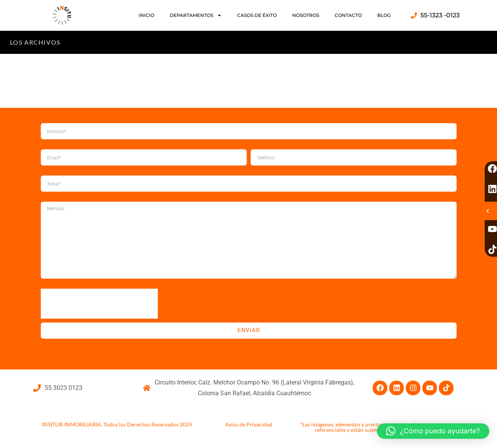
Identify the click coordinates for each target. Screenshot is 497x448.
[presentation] (99, 304)
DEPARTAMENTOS (196, 15)
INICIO (146, 15)
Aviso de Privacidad (249, 424)
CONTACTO (348, 15)
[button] (433, 431)
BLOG (384, 15)
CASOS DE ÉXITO (257, 15)
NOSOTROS (306, 15)
